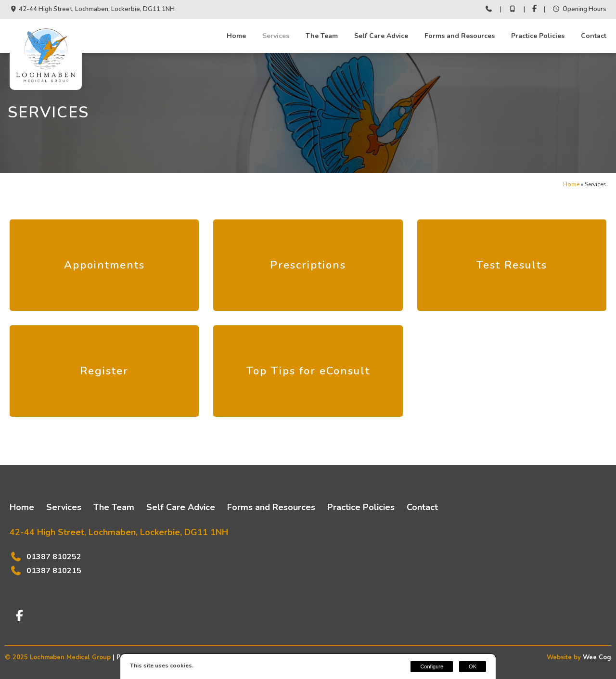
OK (473, 666)
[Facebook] (534, 10)
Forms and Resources (460, 36)
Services (276, 36)
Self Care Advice (381, 36)
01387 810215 (54, 571)
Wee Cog (597, 657)
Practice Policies (538, 36)
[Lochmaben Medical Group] (46, 84)
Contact (594, 36)
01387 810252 (54, 557)
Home (236, 36)
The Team (322, 36)
